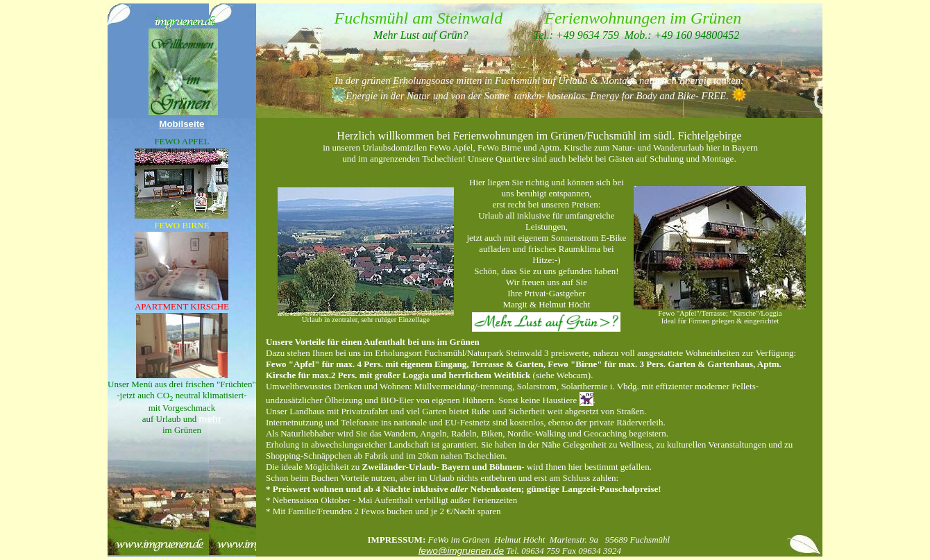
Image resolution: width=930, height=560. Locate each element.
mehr (211, 419)
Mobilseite (181, 124)
